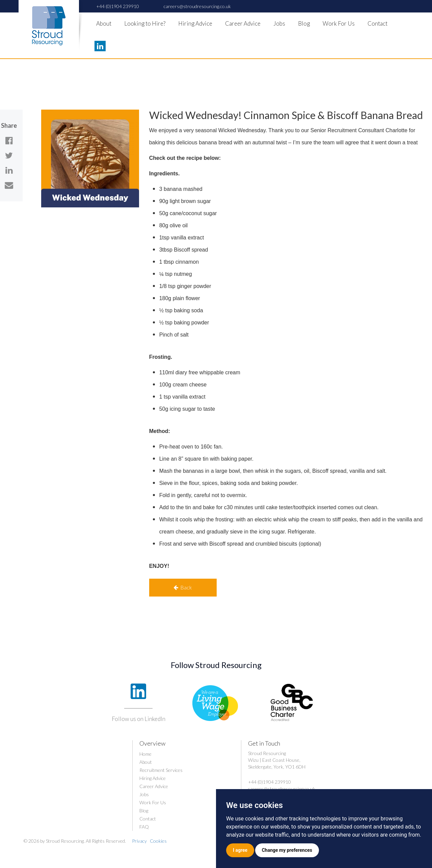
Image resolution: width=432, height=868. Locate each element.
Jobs (279, 23)
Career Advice (243, 23)
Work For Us (339, 23)
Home (145, 754)
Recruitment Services (161, 770)
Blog (304, 23)
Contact (377, 23)
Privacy (139, 841)
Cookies (158, 841)
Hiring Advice (195, 23)
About (104, 23)
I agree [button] (240, 850)
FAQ (144, 827)
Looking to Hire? (145, 23)
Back (183, 587)
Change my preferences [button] (287, 850)
